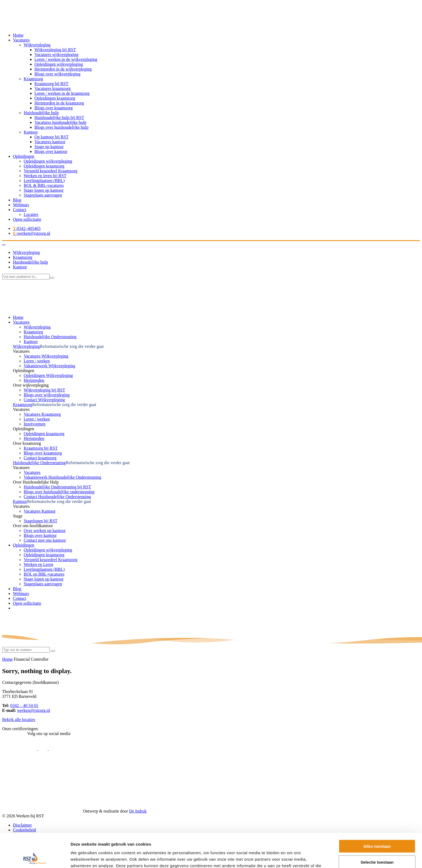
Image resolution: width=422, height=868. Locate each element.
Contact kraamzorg (40, 458)
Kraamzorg (33, 79)
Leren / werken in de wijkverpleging (66, 59)
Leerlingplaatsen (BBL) (44, 181)
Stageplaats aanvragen (43, 195)
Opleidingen (24, 156)
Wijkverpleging (37, 45)
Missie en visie (26, 840)
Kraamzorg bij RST (51, 84)
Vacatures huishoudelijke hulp (60, 122)
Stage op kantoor (49, 147)
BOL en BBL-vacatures (44, 574)
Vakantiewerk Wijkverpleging (49, 366)
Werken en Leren (38, 564)
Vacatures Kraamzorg (42, 414)
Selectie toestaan (377, 774)
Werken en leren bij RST (45, 176)
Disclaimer (22, 825)
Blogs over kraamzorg (54, 108)
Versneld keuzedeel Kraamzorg (51, 171)
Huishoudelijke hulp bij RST (59, 118)
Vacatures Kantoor (40, 511)
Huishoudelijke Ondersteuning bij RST (57, 487)
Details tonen (291, 802)
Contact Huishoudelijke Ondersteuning (57, 497)
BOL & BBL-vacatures (44, 185)
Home (18, 35)
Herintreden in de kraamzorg (59, 103)
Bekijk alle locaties (19, 720)
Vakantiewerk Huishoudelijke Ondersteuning (62, 477)
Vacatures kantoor (50, 142)
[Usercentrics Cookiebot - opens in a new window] (35, 802)
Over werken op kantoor (45, 531)
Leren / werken (37, 361)
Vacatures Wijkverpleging (46, 356)
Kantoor (31, 132)
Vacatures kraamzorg (52, 88)
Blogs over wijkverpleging (57, 74)
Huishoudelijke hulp (41, 113)
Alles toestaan (377, 759)
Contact (20, 210)
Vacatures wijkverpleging (56, 55)
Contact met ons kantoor (45, 540)
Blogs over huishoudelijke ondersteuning (59, 492)
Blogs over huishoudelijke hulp (61, 127)
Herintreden (34, 380)
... (4, 243)
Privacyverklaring (28, 835)
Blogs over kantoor (51, 151)
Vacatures (21, 40)
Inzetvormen (35, 424)
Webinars (21, 205)
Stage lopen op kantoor (44, 190)
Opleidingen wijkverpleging (59, 64)
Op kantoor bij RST (52, 137)
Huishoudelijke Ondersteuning (50, 337)
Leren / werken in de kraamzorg (62, 93)
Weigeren (377, 790)
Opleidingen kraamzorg (55, 98)
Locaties (31, 214)
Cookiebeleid (24, 830)
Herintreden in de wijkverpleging (63, 69)
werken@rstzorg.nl (31, 233)
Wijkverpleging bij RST (55, 50)
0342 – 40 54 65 (24, 706)
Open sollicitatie (27, 219)
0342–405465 (27, 228)
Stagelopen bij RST (41, 521)
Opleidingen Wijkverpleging (48, 375)
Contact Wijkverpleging (44, 400)
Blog (17, 200)
